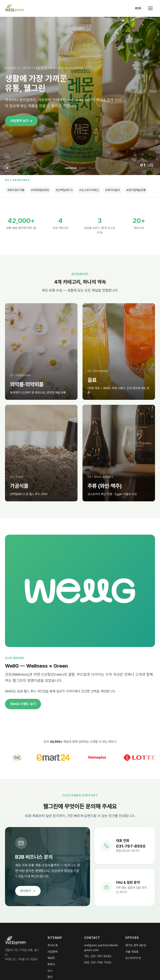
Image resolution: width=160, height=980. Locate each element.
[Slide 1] (71, 168)
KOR (138, 8)
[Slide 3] (92, 168)
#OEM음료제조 (40, 190)
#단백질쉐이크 (64, 190)
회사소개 (52, 945)
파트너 (51, 964)
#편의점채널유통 (136, 190)
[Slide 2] (82, 168)
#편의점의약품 (16, 190)
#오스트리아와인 (89, 190)
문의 (50, 977)
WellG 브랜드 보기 (23, 704)
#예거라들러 (113, 190)
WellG (51, 958)
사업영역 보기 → (21, 121)
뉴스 (50, 971)
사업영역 (52, 952)
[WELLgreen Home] (14, 8)
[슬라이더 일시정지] (7, 168)
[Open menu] (150, 8)
